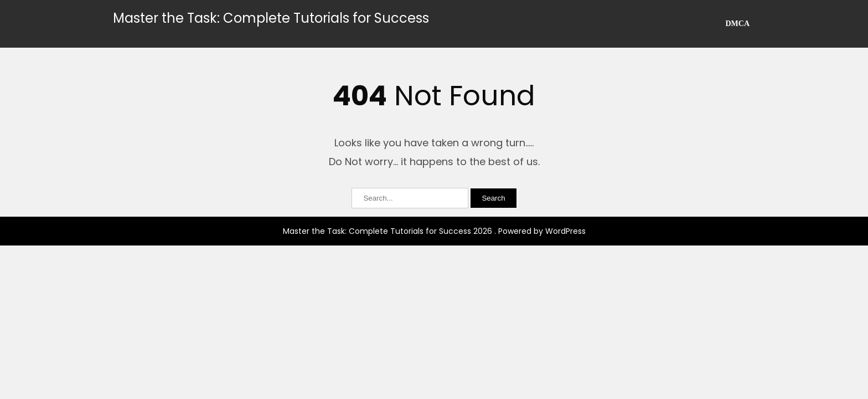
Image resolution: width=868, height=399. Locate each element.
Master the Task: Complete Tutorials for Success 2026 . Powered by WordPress (434, 231)
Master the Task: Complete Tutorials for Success (271, 18)
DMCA (737, 24)
